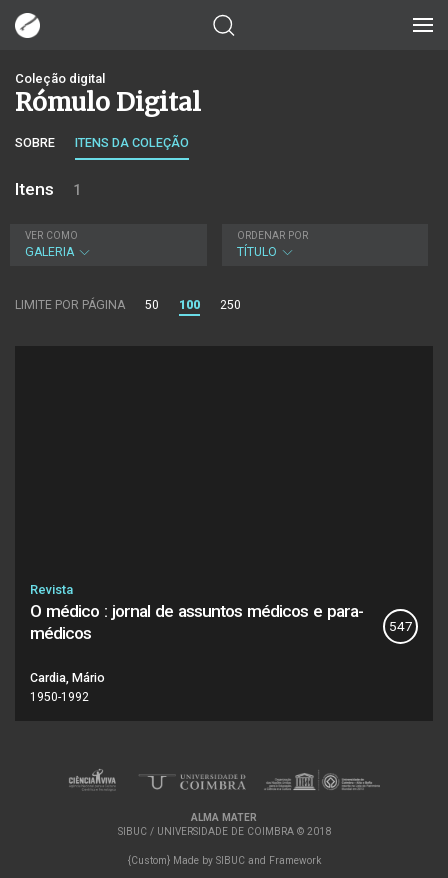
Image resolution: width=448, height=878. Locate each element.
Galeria (106, 244)
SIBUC (230, 860)
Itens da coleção (132, 142)
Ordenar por (272, 235)
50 (152, 305)
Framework (295, 860)
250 (230, 305)
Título (322, 244)
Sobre (35, 142)
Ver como (51, 235)
